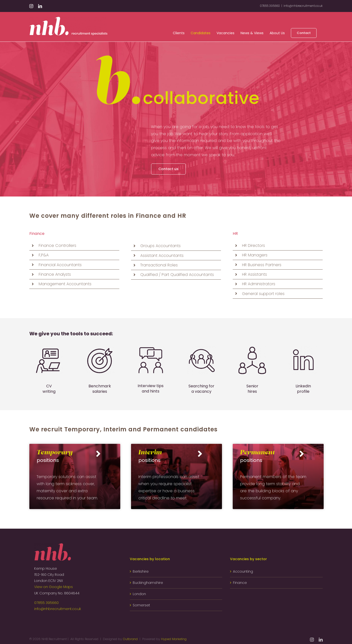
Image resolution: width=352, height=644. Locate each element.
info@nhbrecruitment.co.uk (303, 6)
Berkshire (141, 571)
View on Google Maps (54, 587)
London (139, 594)
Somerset (141, 605)
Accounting (243, 571)
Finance (240, 583)
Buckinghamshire (148, 583)
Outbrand (130, 639)
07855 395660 (46, 603)
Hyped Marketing (174, 639)
